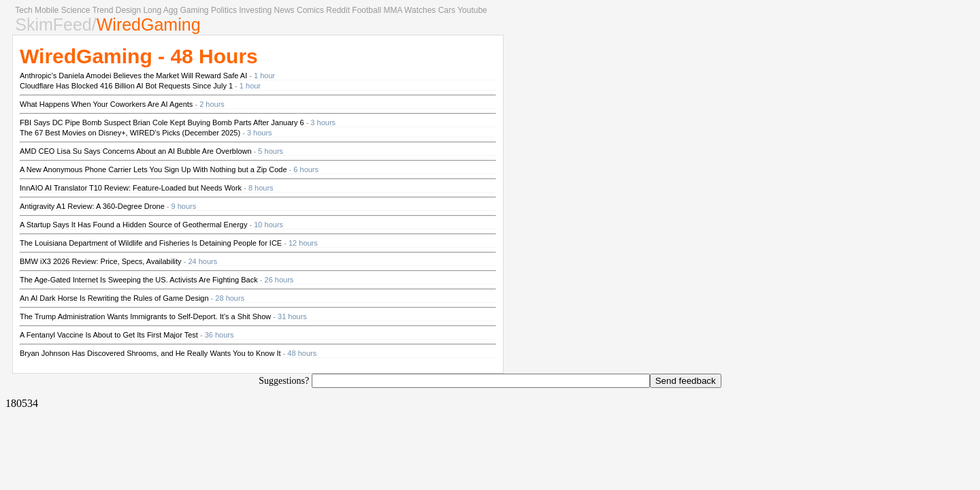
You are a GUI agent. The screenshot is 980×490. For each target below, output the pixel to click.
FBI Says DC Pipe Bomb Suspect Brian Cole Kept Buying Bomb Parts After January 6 (162, 122)
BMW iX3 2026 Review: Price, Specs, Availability (101, 261)
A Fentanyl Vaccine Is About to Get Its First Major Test (109, 335)
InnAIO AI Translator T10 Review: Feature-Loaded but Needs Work (131, 188)
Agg (170, 10)
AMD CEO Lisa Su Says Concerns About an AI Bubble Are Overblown (136, 151)
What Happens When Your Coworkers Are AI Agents (106, 104)
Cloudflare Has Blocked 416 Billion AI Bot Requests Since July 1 (126, 86)
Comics (310, 10)
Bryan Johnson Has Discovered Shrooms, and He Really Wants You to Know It (150, 353)
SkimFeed (53, 24)
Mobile (47, 10)
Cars (447, 10)
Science (76, 10)
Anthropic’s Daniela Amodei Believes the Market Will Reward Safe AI (133, 76)
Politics (224, 10)
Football (366, 10)
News (284, 10)
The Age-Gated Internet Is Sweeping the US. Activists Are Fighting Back (139, 280)
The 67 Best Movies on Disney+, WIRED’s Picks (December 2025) (130, 133)
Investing (255, 10)
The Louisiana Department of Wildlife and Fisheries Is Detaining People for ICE (151, 243)
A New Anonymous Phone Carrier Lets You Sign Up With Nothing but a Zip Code (153, 169)
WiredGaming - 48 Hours (139, 56)
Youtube (472, 10)
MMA (392, 10)
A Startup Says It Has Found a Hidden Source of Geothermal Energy (133, 225)
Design (128, 10)
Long (152, 10)
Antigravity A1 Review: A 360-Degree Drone (92, 206)
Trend (102, 10)
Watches (420, 10)
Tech (23, 10)
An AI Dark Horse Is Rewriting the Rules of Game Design (114, 298)
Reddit (338, 10)
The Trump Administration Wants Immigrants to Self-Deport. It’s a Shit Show (145, 316)
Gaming (195, 10)
